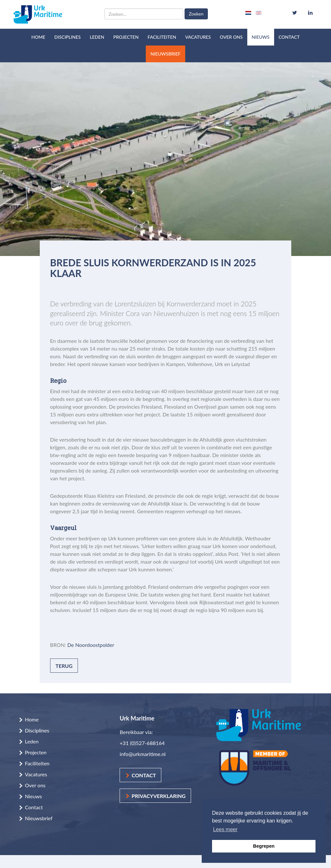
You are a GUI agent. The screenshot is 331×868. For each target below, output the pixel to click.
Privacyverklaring (159, 796)
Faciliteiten (162, 37)
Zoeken (196, 14)
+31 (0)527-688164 (142, 743)
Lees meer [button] (225, 829)
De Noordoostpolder (91, 645)
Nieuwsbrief (165, 54)
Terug (64, 666)
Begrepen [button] (264, 846)
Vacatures (198, 37)
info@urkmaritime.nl (143, 754)
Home (38, 37)
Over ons (231, 37)
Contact (289, 37)
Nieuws (261, 37)
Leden (97, 37)
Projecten (126, 37)
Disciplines (68, 37)
